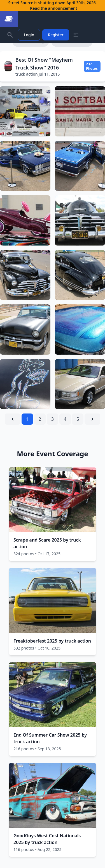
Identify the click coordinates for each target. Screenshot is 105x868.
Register (56, 35)
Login (29, 35)
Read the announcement (53, 8)
